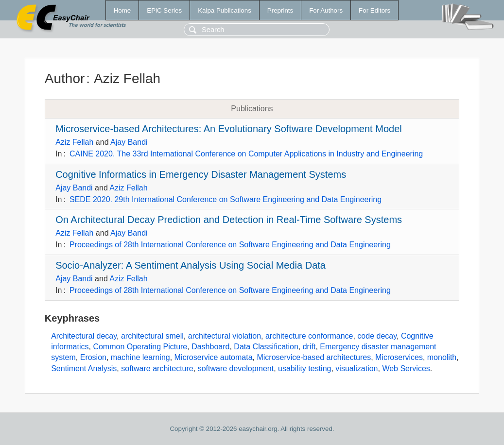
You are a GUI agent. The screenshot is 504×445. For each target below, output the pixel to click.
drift (309, 347)
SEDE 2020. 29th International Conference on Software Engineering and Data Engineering (226, 199)
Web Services (406, 368)
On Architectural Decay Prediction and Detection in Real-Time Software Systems (229, 220)
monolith (442, 357)
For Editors (374, 10)
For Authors (326, 10)
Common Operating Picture (140, 347)
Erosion (93, 357)
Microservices (399, 357)
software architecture (157, 368)
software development (236, 368)
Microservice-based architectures (314, 357)
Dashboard (210, 347)
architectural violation (225, 336)
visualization (356, 368)
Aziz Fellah (74, 142)
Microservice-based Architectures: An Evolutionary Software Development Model (229, 129)
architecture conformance (309, 336)
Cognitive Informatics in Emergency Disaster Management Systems (201, 174)
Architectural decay (84, 336)
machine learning (140, 357)
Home (122, 10)
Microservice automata (214, 357)
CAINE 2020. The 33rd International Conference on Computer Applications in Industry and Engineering (246, 154)
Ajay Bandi (129, 142)
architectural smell (152, 336)
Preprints (280, 10)
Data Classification (266, 347)
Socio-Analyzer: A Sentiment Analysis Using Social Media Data (191, 265)
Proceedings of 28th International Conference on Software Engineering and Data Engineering (230, 245)
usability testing (304, 368)
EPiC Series (164, 10)
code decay (377, 336)
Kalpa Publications (225, 10)
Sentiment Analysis (84, 368)
